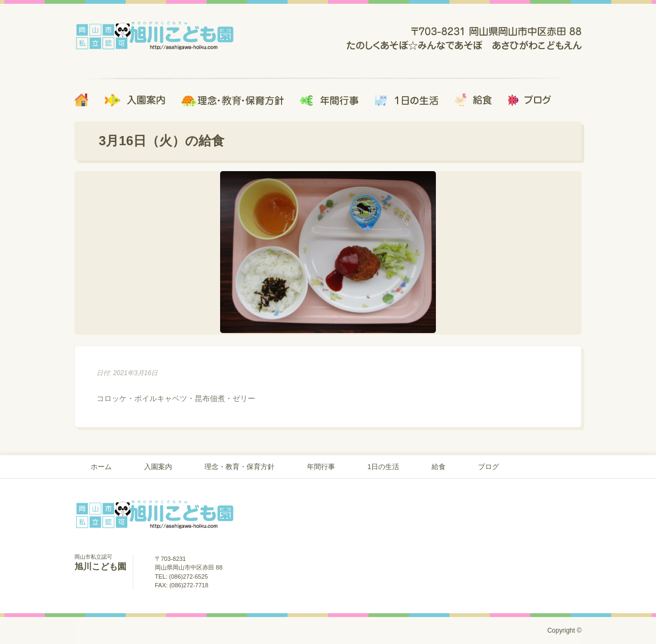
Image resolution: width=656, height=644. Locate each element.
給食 (439, 467)
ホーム (101, 467)
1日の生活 (383, 467)
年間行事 (321, 467)
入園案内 (158, 467)
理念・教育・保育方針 (240, 467)
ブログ (488, 467)
